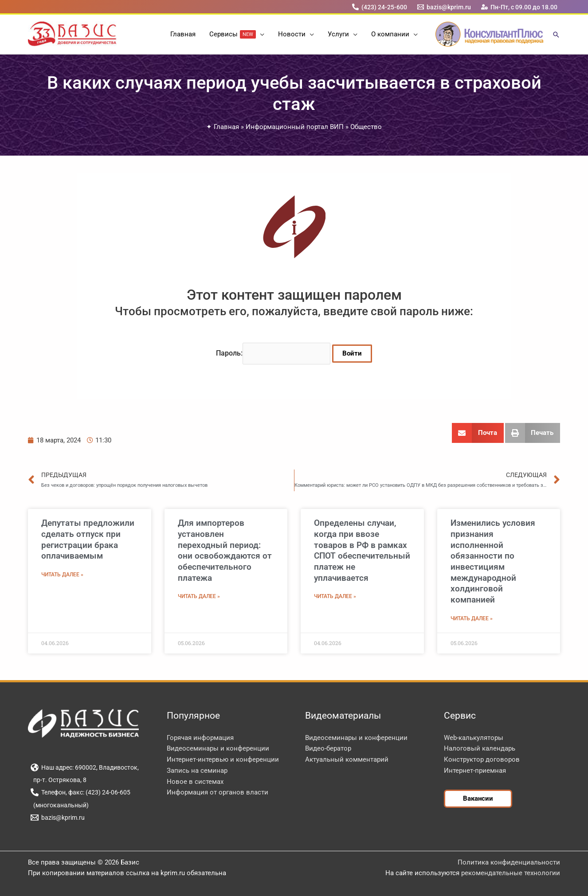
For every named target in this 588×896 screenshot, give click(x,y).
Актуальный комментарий (347, 759)
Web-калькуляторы (474, 738)
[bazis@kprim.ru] (444, 7)
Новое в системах (195, 782)
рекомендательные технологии (511, 873)
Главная (226, 127)
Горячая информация (200, 738)
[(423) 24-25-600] (379, 7)
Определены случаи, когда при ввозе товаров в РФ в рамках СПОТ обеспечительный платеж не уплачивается (362, 550)
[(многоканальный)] (59, 805)
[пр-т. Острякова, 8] (58, 780)
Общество (366, 127)
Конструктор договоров (482, 759)
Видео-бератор (328, 748)
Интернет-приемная (475, 771)
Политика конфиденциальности (509, 862)
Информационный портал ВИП (295, 127)
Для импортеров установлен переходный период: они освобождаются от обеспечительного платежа (225, 550)
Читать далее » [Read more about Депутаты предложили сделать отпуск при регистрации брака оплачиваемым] (62, 575)
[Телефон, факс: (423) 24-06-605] (80, 792)
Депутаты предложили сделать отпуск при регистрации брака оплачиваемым (88, 539)
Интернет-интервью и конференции (223, 759)
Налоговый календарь (480, 748)
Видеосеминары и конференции (218, 748)
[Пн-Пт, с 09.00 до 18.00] (519, 7)
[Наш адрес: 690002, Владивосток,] (84, 767)
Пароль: (273, 353)
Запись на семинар (197, 771)
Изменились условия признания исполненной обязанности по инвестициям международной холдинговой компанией (493, 561)
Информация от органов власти (218, 792)
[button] (261, 34)
